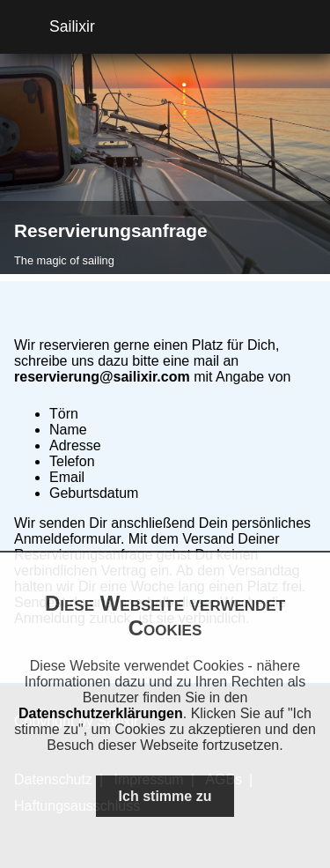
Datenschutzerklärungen (101, 713)
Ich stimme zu (165, 796)
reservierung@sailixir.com (102, 377)
